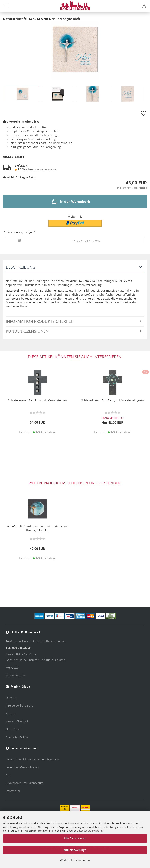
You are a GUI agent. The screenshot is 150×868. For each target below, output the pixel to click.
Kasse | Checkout (17, 721)
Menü (6, 6)
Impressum (13, 791)
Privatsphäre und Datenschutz (24, 783)
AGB (9, 775)
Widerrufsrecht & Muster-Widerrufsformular (33, 759)
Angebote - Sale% (17, 737)
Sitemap (11, 713)
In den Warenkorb (71, 201)
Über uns (12, 698)
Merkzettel (12, 668)
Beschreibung (21, 267)
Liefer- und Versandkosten (22, 767)
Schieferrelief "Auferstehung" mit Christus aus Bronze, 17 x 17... (37, 528)
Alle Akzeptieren (75, 838)
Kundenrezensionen (27, 331)
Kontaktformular (16, 675)
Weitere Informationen (75, 860)
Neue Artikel (13, 729)
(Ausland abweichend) (45, 170)
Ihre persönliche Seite (19, 706)
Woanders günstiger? (21, 232)
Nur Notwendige (75, 850)
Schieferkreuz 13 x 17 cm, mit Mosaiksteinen (37, 400)
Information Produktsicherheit (40, 321)
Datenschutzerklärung (90, 831)
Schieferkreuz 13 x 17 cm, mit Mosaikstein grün (112, 400)
